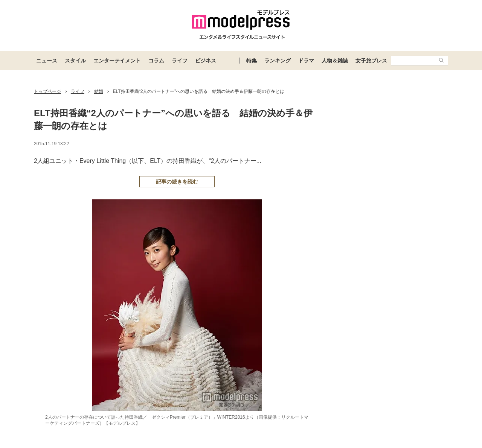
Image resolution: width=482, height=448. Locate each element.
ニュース (47, 61)
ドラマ (306, 61)
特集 (252, 61)
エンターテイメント (117, 61)
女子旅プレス (371, 61)
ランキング (278, 61)
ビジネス (206, 61)
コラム (156, 61)
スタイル (75, 61)
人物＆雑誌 (335, 61)
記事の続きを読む (177, 182)
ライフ (180, 61)
